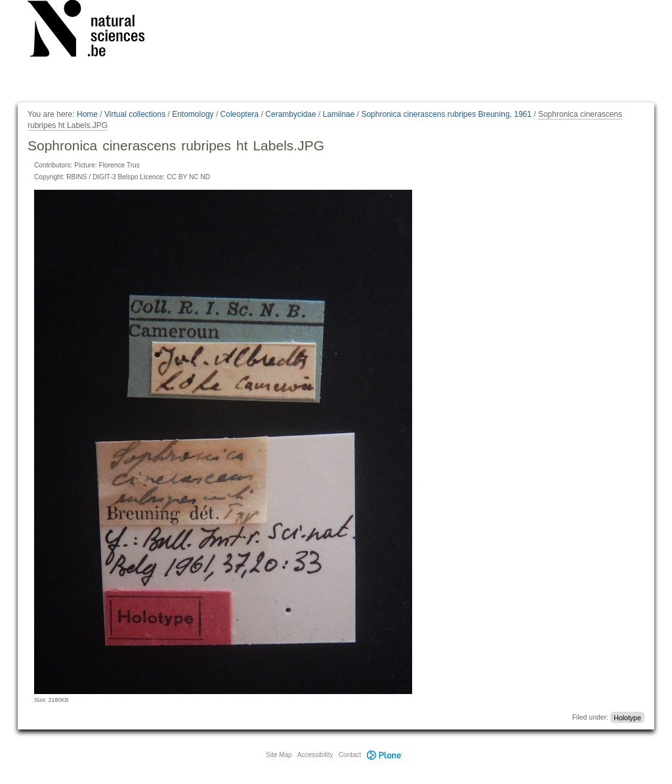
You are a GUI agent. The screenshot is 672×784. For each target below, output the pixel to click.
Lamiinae (339, 114)
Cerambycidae (290, 114)
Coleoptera (240, 114)
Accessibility (315, 755)
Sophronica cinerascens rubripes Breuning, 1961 (446, 114)
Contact (350, 755)
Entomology (193, 114)
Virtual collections (135, 114)
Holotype (627, 717)
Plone (385, 755)
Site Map (279, 755)
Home (87, 114)
